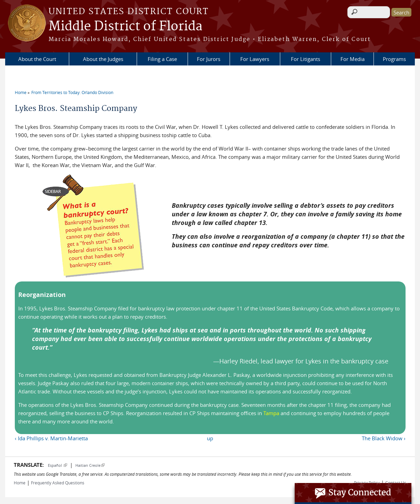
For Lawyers (255, 59)
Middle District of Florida (125, 27)
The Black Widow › (384, 438)
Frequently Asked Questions (58, 483)
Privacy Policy (367, 483)
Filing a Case (162, 59)
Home (21, 92)
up (210, 438)
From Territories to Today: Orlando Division (72, 92)
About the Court (37, 59)
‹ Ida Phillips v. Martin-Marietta (51, 438)
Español (57, 465)
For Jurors (209, 59)
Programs (394, 59)
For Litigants (306, 59)
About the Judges (103, 59)
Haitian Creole (90, 465)
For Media (353, 59)
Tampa (271, 413)
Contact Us (396, 483)
